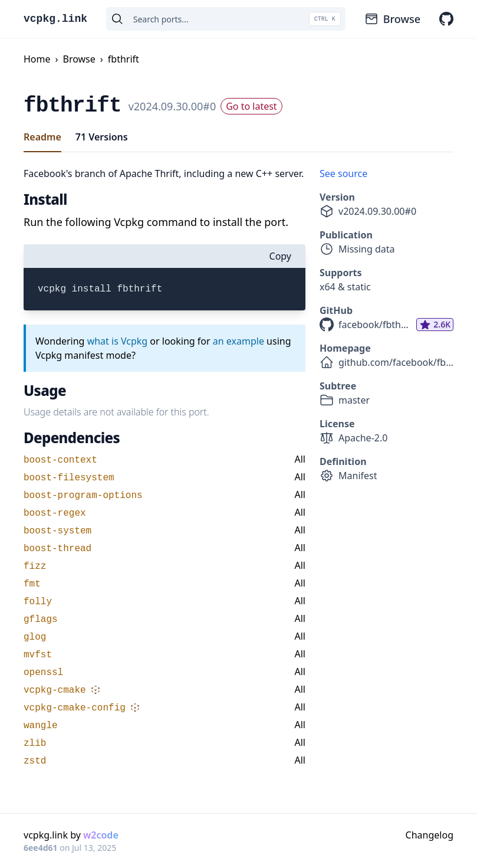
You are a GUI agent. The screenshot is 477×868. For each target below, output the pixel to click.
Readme (42, 137)
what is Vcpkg (118, 341)
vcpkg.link (55, 19)
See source (343, 173)
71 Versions (102, 137)
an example (239, 341)
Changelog (430, 835)
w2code (101, 835)
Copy (280, 256)
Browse (392, 19)
